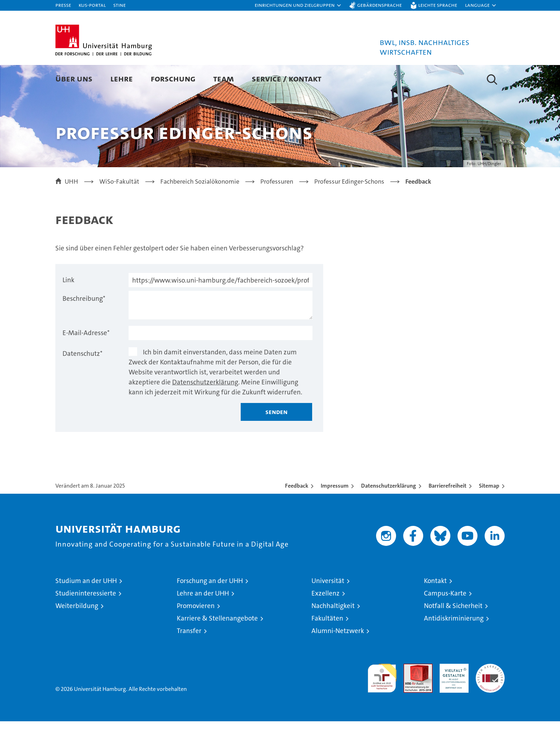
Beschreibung (84, 324)
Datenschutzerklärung (205, 408)
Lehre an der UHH (203, 619)
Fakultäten (327, 644)
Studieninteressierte (86, 619)
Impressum (335, 511)
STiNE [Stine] (119, 5)
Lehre (122, 78)
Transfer (189, 656)
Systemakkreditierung (490, 693)
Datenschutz (82, 379)
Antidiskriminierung (454, 644)
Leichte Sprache (438, 5)
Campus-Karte (445, 619)
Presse (63, 5)
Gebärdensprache (379, 5)
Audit (410, 693)
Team (224, 78)
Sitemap (489, 511)
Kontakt (435, 606)
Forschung (173, 78)
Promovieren (196, 631)
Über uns (74, 78)
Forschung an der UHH (210, 606)
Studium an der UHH (86, 606)
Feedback (297, 511)
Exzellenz (326, 619)
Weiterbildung (77, 631)
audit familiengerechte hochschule (382, 701)
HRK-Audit (452, 693)
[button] (298, 5)
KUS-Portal (92, 5)
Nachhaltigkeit (333, 631)
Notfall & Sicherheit (453, 631)
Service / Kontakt (287, 78)
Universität (328, 606)
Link (68, 306)
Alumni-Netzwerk (338, 656)
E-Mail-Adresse (86, 358)
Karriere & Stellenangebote (217, 644)
